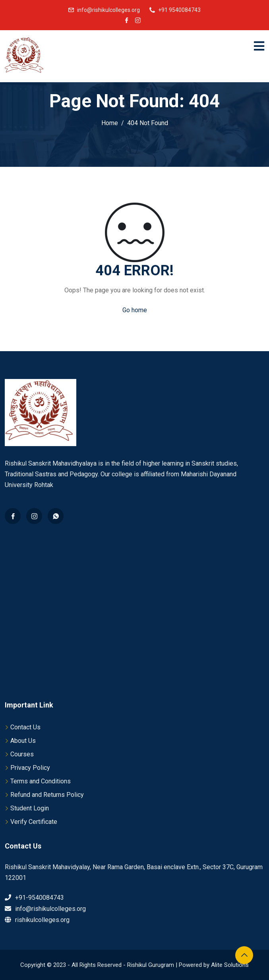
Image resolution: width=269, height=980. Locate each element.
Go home (135, 310)
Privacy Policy (30, 768)
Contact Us (25, 727)
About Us (23, 741)
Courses (22, 754)
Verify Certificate (34, 822)
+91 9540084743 (179, 10)
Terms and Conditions (41, 781)
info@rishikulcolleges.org (108, 10)
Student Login (30, 808)
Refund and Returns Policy (47, 795)
